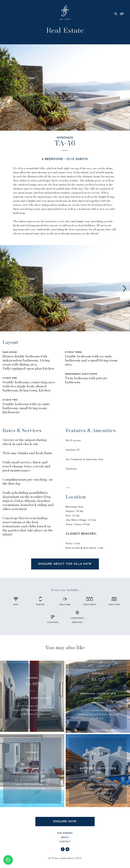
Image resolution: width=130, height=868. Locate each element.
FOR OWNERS (65, 833)
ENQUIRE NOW (65, 822)
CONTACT (65, 842)
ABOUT (65, 838)
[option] (65, 289)
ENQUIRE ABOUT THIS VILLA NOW (65, 564)
